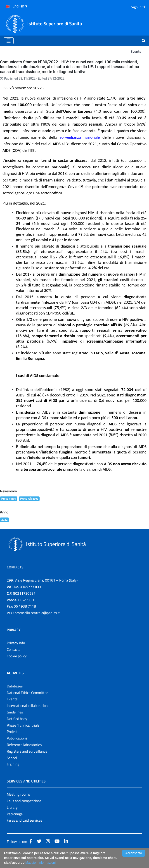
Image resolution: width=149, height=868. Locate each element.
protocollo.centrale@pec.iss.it (37, 613)
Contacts (14, 649)
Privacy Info (16, 643)
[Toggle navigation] (9, 41)
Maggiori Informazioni (40, 863)
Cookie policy (17, 656)
